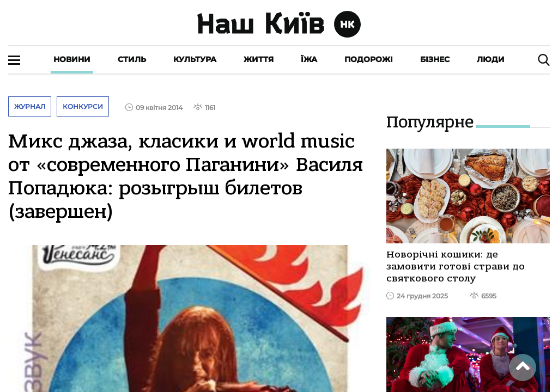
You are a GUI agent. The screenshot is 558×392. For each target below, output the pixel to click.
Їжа (309, 59)
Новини (72, 59)
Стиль (132, 59)
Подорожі (369, 59)
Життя (259, 59)
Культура (195, 59)
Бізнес (435, 59)
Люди (491, 59)
